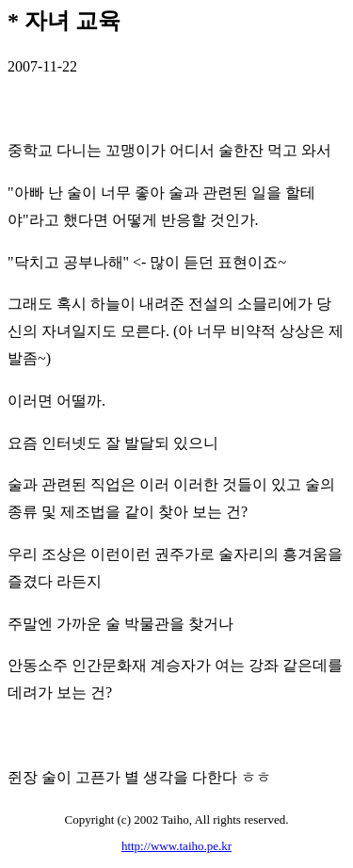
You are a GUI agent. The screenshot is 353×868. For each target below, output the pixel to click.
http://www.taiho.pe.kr (176, 846)
